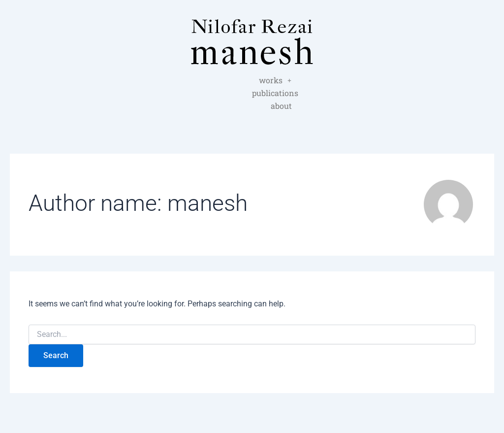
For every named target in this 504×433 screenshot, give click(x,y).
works (217, 80)
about (252, 93)
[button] (217, 80)
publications (268, 80)
